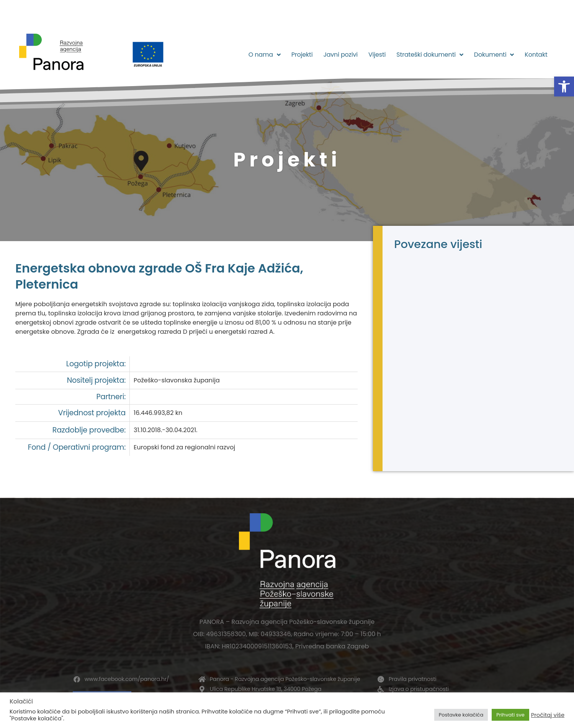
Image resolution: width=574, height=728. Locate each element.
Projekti (302, 55)
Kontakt (536, 55)
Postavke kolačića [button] (461, 715)
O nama (265, 55)
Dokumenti (494, 55)
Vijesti (377, 55)
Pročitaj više (548, 715)
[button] (564, 87)
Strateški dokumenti (430, 55)
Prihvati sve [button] (510, 715)
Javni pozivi (340, 55)
